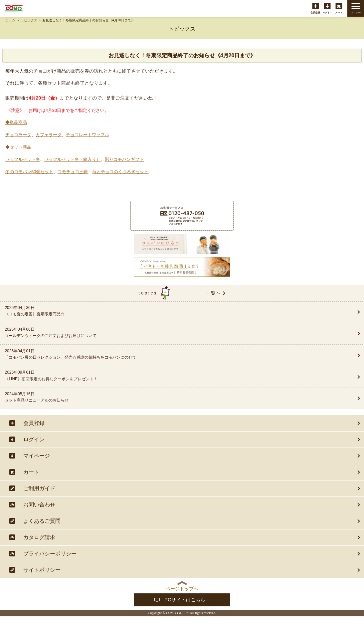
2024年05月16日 (164, 398)
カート (339, 9)
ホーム (10, 20)
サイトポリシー (42, 570)
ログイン (327, 9)
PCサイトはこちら (185, 600)
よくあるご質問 (42, 521)
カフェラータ (49, 135)
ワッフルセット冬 (23, 159)
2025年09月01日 (164, 376)
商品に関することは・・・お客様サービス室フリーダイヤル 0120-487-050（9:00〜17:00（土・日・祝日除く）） (182, 216)
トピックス (29, 20)
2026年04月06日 (164, 333)
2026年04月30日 (164, 311)
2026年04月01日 (164, 355)
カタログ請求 (39, 537)
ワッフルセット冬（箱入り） (72, 159)
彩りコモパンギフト (124, 159)
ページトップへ (182, 589)
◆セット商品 (18, 147)
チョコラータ (18, 135)
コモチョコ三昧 (73, 172)
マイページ (37, 456)
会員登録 (316, 9)
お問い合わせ (39, 505)
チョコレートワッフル (88, 135)
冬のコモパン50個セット (29, 172)
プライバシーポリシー (50, 554)
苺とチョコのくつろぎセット (120, 172)
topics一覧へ (182, 293)
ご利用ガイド (39, 488)
